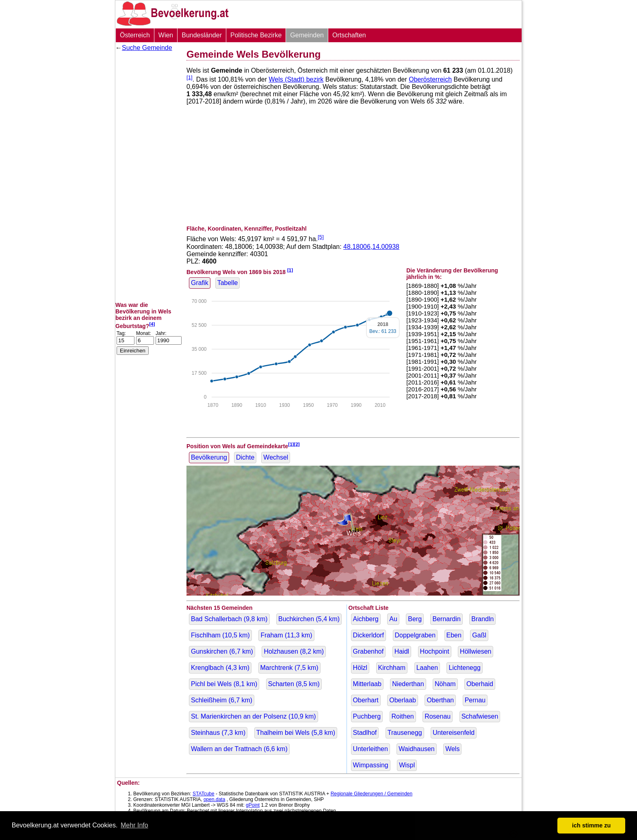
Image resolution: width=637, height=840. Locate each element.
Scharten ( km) (294, 684)
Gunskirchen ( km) (222, 651)
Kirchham (392, 668)
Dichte (245, 457)
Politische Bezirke (256, 35)
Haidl (402, 651)
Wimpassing (371, 765)
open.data (214, 799)
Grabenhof (368, 651)
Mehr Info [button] (134, 825)
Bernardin (446, 619)
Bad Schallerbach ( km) (229, 619)
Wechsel (276, 457)
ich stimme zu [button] (591, 825)
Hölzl (360, 668)
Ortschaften (349, 35)
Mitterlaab (367, 684)
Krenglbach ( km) (220, 668)
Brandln (482, 619)
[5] (321, 237)
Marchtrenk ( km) (289, 668)
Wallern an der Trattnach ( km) (239, 749)
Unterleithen (370, 749)
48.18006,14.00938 (371, 247)
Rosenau (438, 716)
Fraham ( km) (286, 635)
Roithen (403, 716)
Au (393, 619)
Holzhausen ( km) (294, 651)
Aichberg (366, 619)
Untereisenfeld (454, 733)
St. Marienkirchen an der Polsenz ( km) (253, 716)
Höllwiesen (476, 651)
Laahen (427, 668)
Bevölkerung (209, 457)
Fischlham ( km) (220, 635)
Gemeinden (307, 35)
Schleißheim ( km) (222, 700)
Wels (452, 749)
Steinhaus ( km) (218, 733)
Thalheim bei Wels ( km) (296, 733)
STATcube (204, 794)
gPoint (253, 805)
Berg (415, 619)
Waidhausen (416, 749)
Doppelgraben (415, 635)
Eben (454, 635)
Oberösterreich (430, 79)
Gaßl (479, 635)
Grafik (200, 283)
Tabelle (228, 283)
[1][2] (294, 444)
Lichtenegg (464, 668)
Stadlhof (365, 733)
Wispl (407, 765)
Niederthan (408, 684)
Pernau (475, 700)
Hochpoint (435, 651)
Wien (166, 35)
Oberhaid (480, 684)
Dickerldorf (368, 635)
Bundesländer (202, 35)
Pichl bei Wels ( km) (224, 684)
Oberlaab (403, 700)
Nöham (445, 684)
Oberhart (366, 700)
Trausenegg (405, 733)
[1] (190, 77)
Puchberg (367, 716)
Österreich (135, 35)
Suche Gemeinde (147, 48)
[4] (152, 324)
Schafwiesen (480, 716)
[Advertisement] (148, 177)
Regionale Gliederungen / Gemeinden (372, 794)
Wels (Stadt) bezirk (296, 79)
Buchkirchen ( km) (309, 619)
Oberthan (440, 700)
